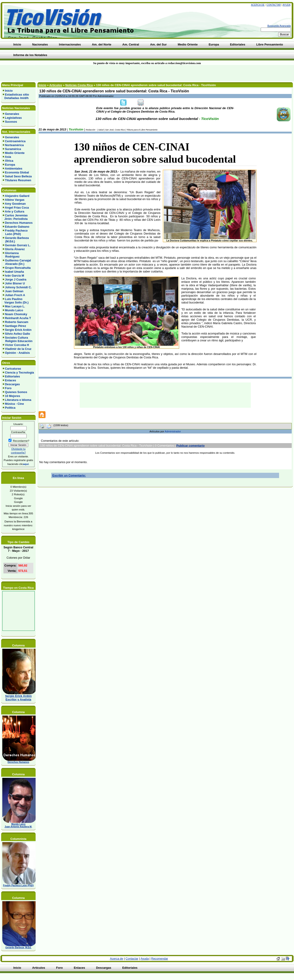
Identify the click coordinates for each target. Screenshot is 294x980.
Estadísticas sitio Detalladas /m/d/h (16, 96)
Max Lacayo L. (15, 306)
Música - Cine (15, 404)
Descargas (13, 384)
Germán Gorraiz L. (18, 245)
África (9, 161)
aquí (26, 464)
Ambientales (14, 169)
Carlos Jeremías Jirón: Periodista (15, 217)
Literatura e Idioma (18, 400)
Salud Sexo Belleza (18, 176)
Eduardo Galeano (17, 227)
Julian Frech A (15, 295)
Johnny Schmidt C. (18, 287)
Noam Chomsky (16, 314)
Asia (8, 157)
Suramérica (13, 149)
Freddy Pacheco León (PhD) (15, 232)
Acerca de (258, 5)
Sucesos (11, 122)
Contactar (274, 5)
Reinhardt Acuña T (18, 318)
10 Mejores (13, 396)
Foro (8, 388)
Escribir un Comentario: (69, 475)
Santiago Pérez (16, 326)
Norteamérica (14, 145)
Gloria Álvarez (15, 249)
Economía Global (17, 172)
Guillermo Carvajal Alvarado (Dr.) (17, 262)
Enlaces (11, 380)
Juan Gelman (14, 291)
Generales (12, 114)
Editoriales (13, 376)
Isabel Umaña (15, 272)
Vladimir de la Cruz (18, 349)
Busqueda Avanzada (279, 26)
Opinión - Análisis (17, 353)
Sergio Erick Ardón (18, 330)
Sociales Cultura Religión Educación (18, 339)
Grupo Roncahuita (18, 268)
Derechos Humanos (19, 223)
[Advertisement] (71, 73)
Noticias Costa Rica (79, 85)
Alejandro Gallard (17, 196)
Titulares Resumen (18, 180)
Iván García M (15, 276)
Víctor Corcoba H (17, 345)
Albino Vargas (15, 200)
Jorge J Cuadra (16, 279)
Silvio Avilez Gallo (18, 334)
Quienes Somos (16, 392)
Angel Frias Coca (17, 208)
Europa (10, 165)
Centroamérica (15, 141)
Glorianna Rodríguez (11, 255)
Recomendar (160, 959)
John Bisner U (15, 283)
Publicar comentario (191, 446)
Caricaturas (13, 369)
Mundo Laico (14, 310)
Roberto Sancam (17, 322)
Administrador (173, 431)
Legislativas (13, 118)
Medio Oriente (15, 153)
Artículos (56, 85)
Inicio (9, 91)
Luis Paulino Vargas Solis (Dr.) (16, 301)
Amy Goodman (15, 204)
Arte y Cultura (15, 211)
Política (10, 408)
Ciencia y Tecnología (20, 372)
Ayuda (286, 5)
